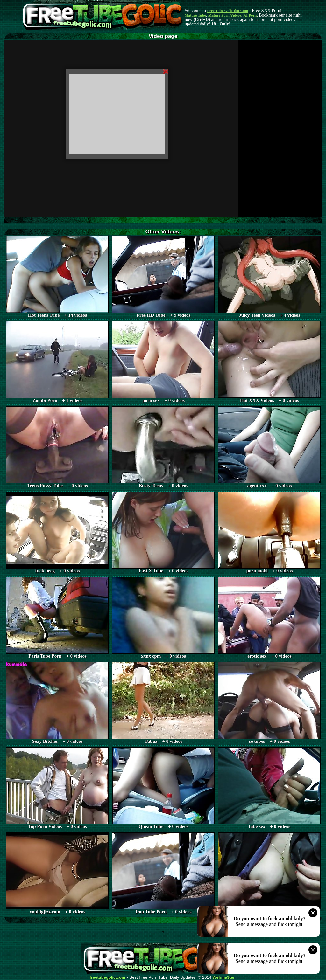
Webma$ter (224, 977)
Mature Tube (195, 15)
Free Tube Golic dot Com (227, 11)
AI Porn (250, 15)
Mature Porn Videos (225, 15)
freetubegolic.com (108, 977)
